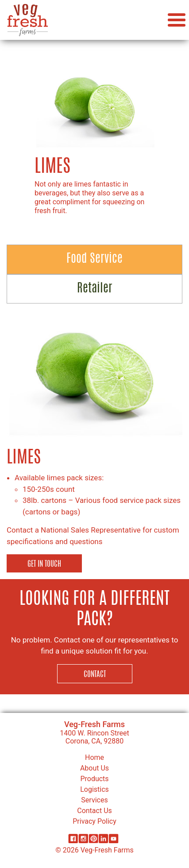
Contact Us (94, 811)
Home (94, 757)
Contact (95, 675)
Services (94, 800)
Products (94, 779)
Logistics (94, 789)
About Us (94, 768)
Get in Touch (44, 564)
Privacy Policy (94, 821)
